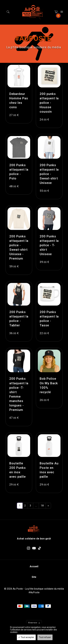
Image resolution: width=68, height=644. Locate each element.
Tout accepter (26, 637)
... (36, 506)
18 (42, 506)
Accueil (34, 566)
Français (33, 623)
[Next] (48, 506)
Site (34, 577)
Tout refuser (45, 637)
